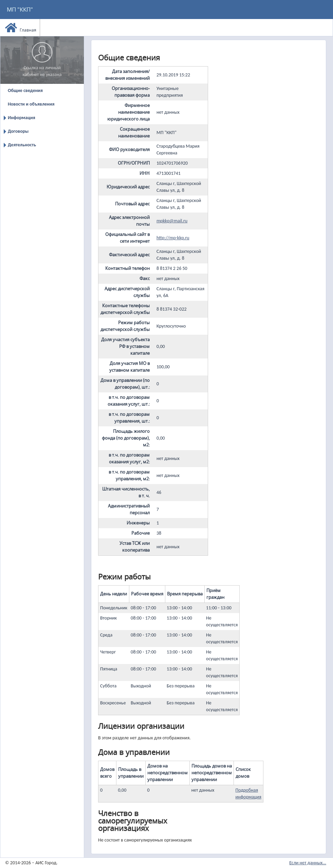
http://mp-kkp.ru (173, 238)
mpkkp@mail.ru (172, 221)
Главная (21, 27)
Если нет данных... (308, 863)
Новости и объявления (31, 104)
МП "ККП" (20, 9)
